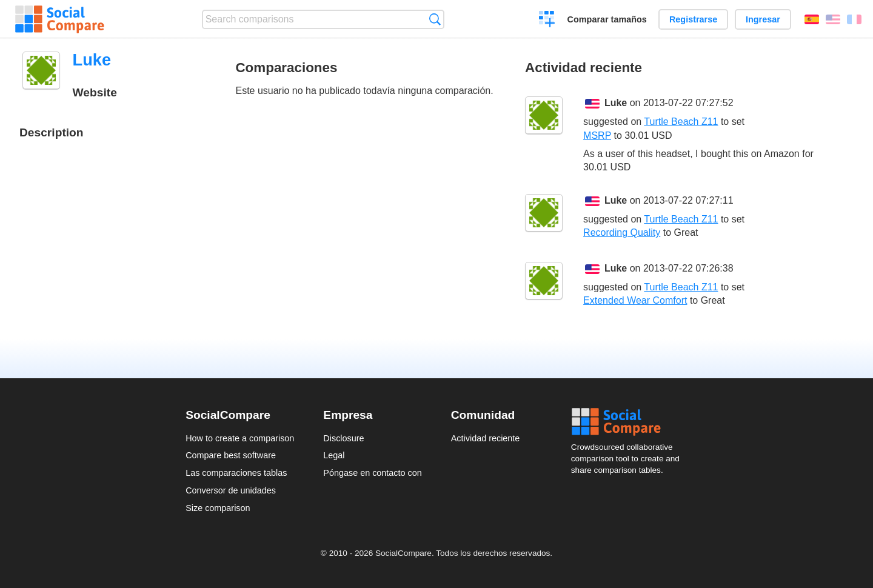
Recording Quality (622, 232)
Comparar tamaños (607, 19)
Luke (616, 103)
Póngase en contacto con (372, 473)
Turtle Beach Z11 (681, 122)
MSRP (597, 135)
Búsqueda (435, 19)
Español (812, 19)
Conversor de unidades (231, 490)
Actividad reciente (486, 438)
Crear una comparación (547, 21)
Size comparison (218, 508)
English (833, 19)
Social (629, 422)
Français (854, 19)
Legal (334, 455)
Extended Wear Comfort (635, 300)
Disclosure (343, 438)
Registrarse (693, 19)
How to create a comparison (240, 438)
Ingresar (763, 19)
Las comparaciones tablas (236, 473)
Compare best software (231, 455)
